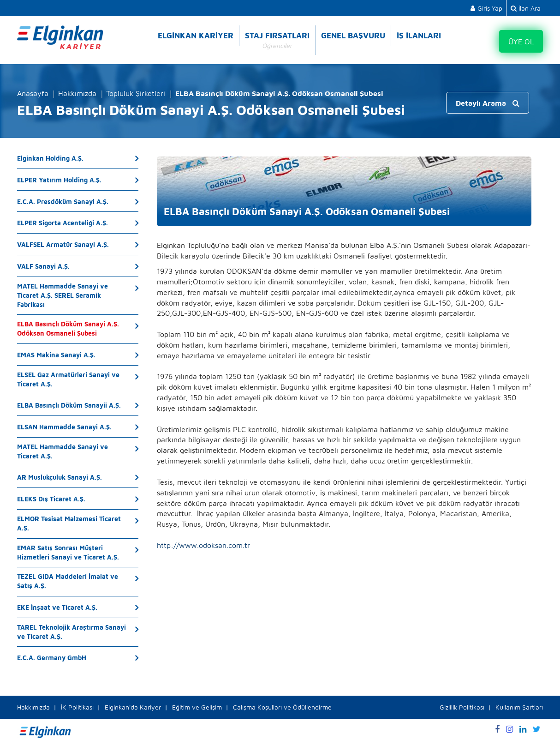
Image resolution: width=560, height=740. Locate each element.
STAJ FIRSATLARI (277, 41)
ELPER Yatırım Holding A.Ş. (59, 180)
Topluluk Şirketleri (136, 93)
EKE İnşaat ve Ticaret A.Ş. (57, 607)
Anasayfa (33, 93)
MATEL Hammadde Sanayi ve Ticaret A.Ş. (63, 451)
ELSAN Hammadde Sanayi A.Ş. (64, 427)
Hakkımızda (77, 93)
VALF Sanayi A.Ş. (43, 266)
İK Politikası (77, 707)
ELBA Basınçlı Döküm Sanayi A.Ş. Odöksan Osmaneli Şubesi (68, 328)
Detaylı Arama (488, 103)
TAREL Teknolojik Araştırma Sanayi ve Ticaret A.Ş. (71, 632)
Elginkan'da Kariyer (133, 707)
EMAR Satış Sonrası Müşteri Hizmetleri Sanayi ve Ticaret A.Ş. (68, 552)
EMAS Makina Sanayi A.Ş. (56, 355)
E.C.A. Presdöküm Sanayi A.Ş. (63, 202)
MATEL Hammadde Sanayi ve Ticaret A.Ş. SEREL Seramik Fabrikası (63, 295)
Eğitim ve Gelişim (197, 707)
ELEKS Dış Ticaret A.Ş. (51, 499)
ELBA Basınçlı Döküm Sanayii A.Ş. (69, 405)
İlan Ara (526, 8)
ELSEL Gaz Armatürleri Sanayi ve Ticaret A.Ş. (68, 379)
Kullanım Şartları (519, 707)
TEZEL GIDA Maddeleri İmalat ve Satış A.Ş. (68, 581)
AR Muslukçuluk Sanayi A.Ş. (60, 477)
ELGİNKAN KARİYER (196, 36)
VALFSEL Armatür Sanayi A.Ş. (63, 244)
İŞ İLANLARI (419, 36)
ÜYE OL (521, 42)
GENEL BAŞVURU (353, 36)
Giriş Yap (486, 8)
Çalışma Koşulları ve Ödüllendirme (282, 707)
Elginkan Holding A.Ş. (50, 158)
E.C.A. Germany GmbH (52, 658)
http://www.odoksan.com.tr (203, 545)
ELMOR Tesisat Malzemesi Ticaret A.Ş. (69, 523)
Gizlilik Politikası (462, 707)
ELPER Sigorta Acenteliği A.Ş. (63, 223)
